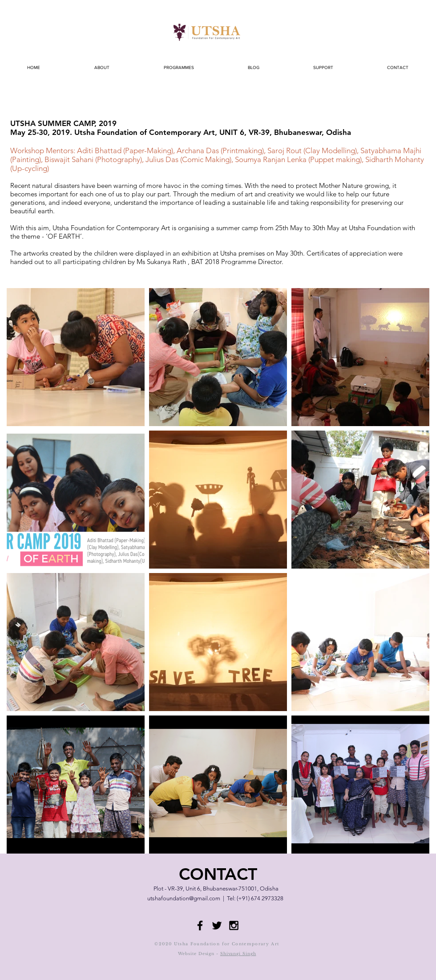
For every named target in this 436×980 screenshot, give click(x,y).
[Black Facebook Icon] (200, 925)
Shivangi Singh (238, 954)
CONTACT (218, 874)
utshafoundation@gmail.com (184, 898)
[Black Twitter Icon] (217, 925)
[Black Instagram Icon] (234, 925)
